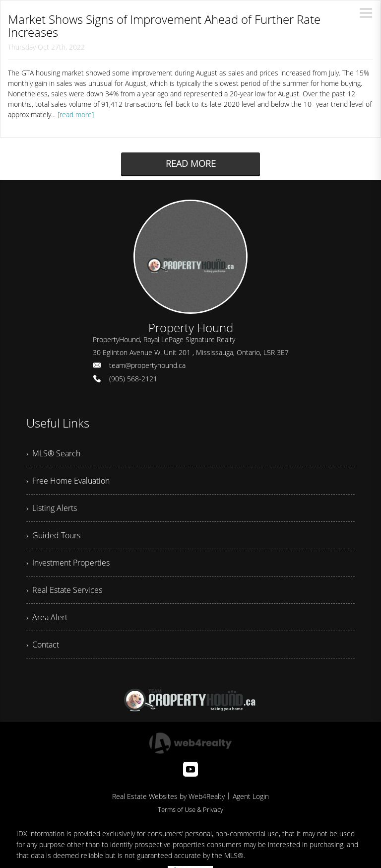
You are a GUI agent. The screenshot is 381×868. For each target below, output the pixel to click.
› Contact (43, 645)
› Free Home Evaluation (68, 481)
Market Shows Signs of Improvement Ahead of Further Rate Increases (164, 26)
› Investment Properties (68, 563)
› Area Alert (47, 617)
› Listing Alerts (52, 508)
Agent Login (251, 796)
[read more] (76, 114)
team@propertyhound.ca (147, 365)
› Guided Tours (53, 535)
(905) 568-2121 (133, 379)
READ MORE (191, 163)
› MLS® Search (53, 453)
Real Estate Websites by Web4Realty (168, 796)
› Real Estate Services (64, 590)
